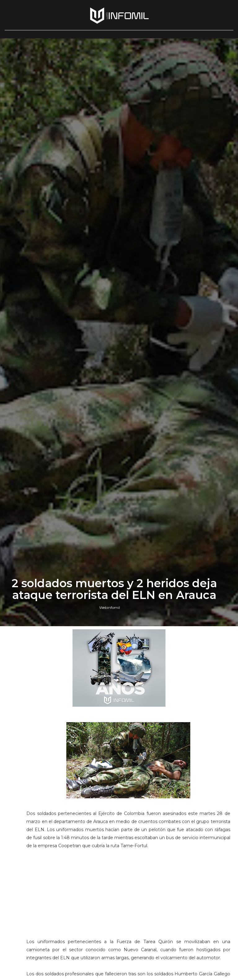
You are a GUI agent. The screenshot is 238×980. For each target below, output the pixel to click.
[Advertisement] (128, 896)
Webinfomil (110, 607)
